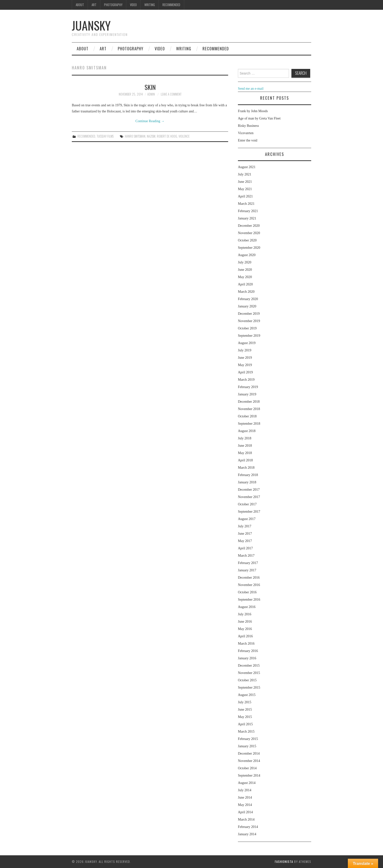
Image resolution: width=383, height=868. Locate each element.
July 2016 (245, 614)
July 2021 (245, 174)
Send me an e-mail (251, 89)
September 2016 (249, 600)
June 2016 (245, 622)
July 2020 (245, 262)
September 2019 (249, 336)
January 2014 (247, 834)
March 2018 (246, 468)
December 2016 (249, 578)
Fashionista (284, 862)
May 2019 (245, 365)
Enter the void (248, 140)
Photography (113, 5)
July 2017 (245, 526)
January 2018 (247, 482)
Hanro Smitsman (135, 136)
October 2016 (247, 592)
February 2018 (248, 475)
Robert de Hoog (167, 136)
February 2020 (248, 299)
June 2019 (245, 358)
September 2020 (249, 248)
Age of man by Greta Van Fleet (259, 118)
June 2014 (245, 797)
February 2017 (248, 563)
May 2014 (245, 805)
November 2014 (249, 761)
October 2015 (247, 680)
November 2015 (249, 673)
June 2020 (245, 270)
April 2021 (245, 196)
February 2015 (248, 739)
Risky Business (248, 126)
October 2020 (247, 240)
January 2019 (247, 394)
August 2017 (247, 519)
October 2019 (247, 328)
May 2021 (245, 189)
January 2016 (247, 658)
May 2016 (245, 629)
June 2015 (245, 710)
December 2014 (249, 754)
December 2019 (249, 314)
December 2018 (249, 402)
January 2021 (247, 218)
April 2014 (245, 812)
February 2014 (248, 827)
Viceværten (246, 133)
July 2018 (245, 438)
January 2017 (247, 570)
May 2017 (245, 541)
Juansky (91, 25)
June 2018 (245, 446)
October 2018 (247, 416)
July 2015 (245, 702)
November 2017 (249, 497)
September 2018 (249, 424)
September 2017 (249, 512)
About (80, 5)
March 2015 (246, 732)
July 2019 (245, 350)
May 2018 (245, 453)
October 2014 (247, 768)
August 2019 (247, 343)
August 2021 (247, 167)
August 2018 (247, 431)
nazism (151, 136)
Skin (150, 87)
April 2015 (245, 724)
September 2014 (249, 776)
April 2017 (245, 548)
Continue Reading (150, 121)
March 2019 (246, 380)
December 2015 (249, 666)
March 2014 (246, 819)
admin (151, 94)
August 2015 (247, 695)
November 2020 (249, 233)
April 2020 (245, 284)
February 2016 (248, 651)
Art (94, 5)
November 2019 (249, 321)
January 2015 (247, 746)
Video (133, 5)
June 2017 (245, 534)
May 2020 (245, 277)
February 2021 (248, 211)
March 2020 (246, 292)
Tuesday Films (105, 136)
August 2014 (247, 783)
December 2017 (249, 490)
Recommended (171, 5)
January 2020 (247, 306)
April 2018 (245, 460)
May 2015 (245, 717)
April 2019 (245, 372)
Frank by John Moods (253, 111)
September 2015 (249, 688)
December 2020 (249, 226)
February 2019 (248, 387)
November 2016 (249, 585)
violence (184, 136)
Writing (150, 5)
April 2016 (245, 636)
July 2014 (245, 790)
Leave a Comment (171, 94)
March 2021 (246, 204)
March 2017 (246, 556)
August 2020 (247, 255)
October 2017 (247, 504)
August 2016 (247, 607)
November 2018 (249, 409)
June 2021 (245, 182)
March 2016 (246, 644)
